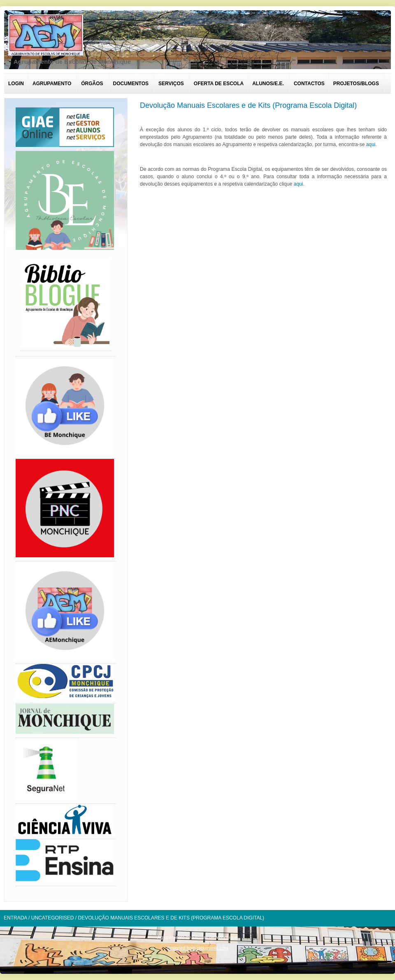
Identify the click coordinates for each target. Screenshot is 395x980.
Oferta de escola (219, 84)
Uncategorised (53, 918)
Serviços (171, 84)
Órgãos (92, 84)
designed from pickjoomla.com (198, 948)
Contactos (309, 84)
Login (16, 84)
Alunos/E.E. (268, 84)
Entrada (15, 918)
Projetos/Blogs (356, 84)
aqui (371, 144)
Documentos (131, 84)
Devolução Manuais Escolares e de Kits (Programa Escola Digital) (248, 105)
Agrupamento (52, 84)
